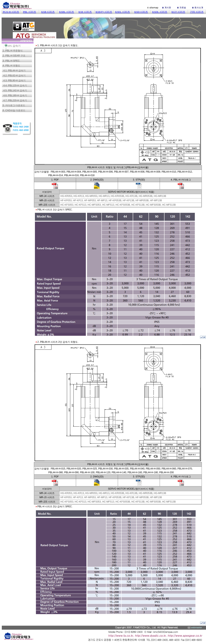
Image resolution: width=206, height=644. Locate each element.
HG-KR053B (117, 196)
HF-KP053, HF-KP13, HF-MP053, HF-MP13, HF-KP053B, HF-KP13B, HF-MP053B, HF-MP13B (111, 200)
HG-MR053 (91, 196)
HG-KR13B (131, 196)
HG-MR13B (160, 196)
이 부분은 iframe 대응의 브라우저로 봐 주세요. (104, 20)
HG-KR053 (66, 196)
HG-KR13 (79, 196)
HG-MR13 (104, 196)
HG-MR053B (146, 196)
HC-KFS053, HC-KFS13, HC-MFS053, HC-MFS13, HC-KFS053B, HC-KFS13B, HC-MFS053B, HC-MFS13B (118, 205)
